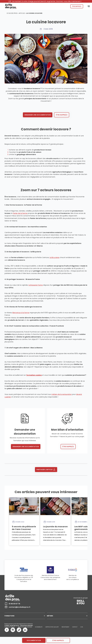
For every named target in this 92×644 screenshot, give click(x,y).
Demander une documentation (38, 115)
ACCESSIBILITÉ (39, 627)
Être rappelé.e (77, 6)
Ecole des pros (12, 13)
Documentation (34, 640)
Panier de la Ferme (20, 213)
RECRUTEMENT (65, 627)
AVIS (82, 627)
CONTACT (75, 627)
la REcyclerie (54, 257)
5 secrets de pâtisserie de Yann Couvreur (34, 527)
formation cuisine (34, 375)
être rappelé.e (58, 640)
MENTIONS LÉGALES (10, 627)
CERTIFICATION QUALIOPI (52, 627)
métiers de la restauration (62, 394)
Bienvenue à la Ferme (21, 313)
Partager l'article (46, 470)
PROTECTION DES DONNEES (25, 627)
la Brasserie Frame (36, 285)
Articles (22, 13)
